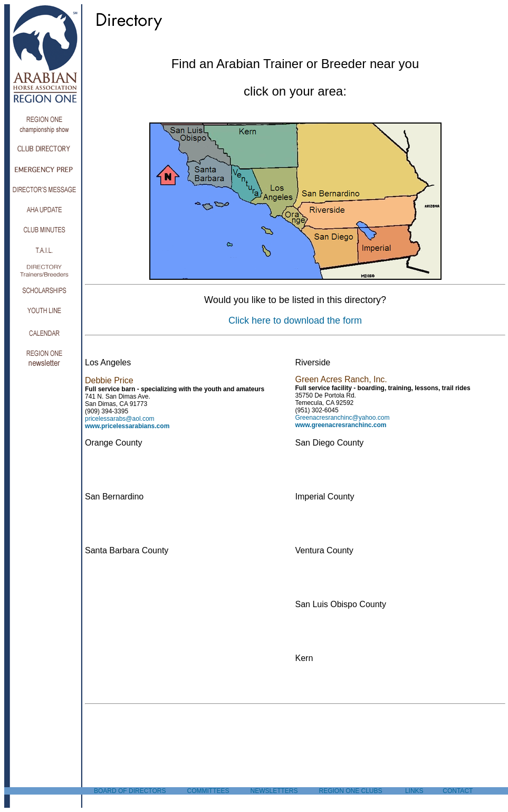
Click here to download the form (295, 320)
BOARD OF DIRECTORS (130, 791)
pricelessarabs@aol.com (120, 419)
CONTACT (458, 791)
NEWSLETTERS (274, 791)
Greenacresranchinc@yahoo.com (343, 418)
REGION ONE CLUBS (351, 791)
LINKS (414, 791)
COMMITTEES (208, 791)
